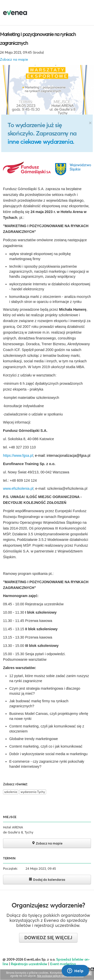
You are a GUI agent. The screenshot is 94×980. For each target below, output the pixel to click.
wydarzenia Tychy (33, 792)
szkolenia (11, 792)
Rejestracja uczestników (29, 964)
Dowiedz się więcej (48, 938)
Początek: (10, 868)
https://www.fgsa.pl (18, 456)
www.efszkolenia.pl (18, 488)
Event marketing (63, 964)
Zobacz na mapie (14, 59)
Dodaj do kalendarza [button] (47, 879)
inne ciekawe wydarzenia (40, 142)
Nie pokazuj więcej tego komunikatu (60, 976)
